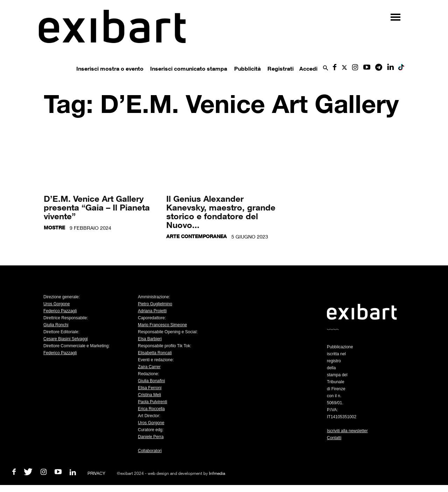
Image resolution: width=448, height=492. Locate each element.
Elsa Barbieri (150, 339)
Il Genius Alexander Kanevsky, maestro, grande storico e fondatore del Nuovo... (221, 212)
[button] (325, 68)
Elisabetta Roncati (155, 353)
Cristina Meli (149, 395)
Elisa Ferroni (150, 388)
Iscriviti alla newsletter (347, 431)
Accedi (308, 69)
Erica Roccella (151, 409)
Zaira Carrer (149, 367)
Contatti (334, 438)
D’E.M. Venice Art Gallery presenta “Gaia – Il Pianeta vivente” (97, 207)
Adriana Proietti (152, 311)
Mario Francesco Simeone (162, 325)
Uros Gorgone (57, 304)
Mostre (54, 227)
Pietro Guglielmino (155, 304)
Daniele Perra (151, 437)
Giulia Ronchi (56, 325)
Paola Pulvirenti (152, 402)
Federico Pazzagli (60, 311)
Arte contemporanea (197, 236)
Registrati (281, 69)
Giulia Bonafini (151, 381)
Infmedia (217, 473)
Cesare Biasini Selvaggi (66, 339)
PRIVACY (96, 473)
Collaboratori (150, 451)
